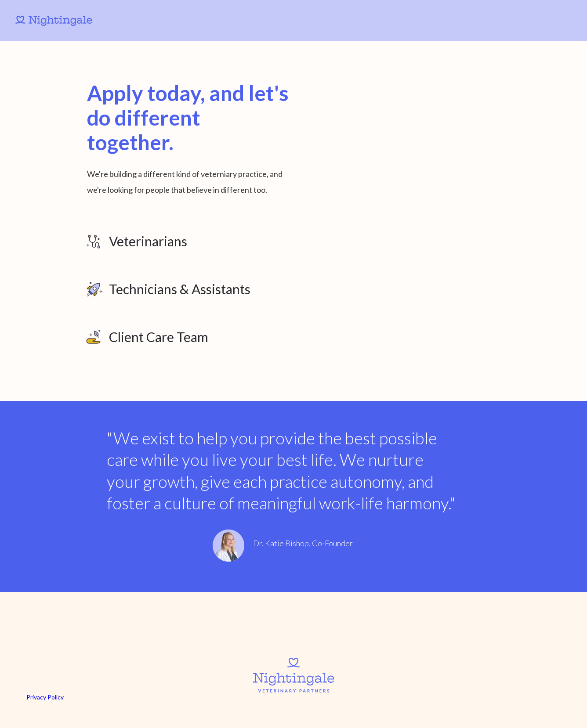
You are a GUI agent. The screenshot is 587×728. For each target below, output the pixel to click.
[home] (61, 21)
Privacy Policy (45, 697)
